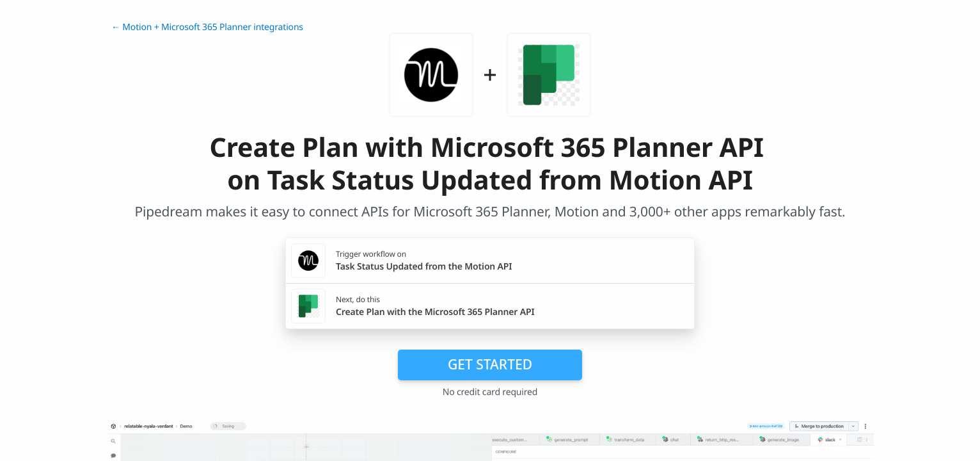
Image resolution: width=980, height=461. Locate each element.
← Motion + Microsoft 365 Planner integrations (207, 27)
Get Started (490, 364)
